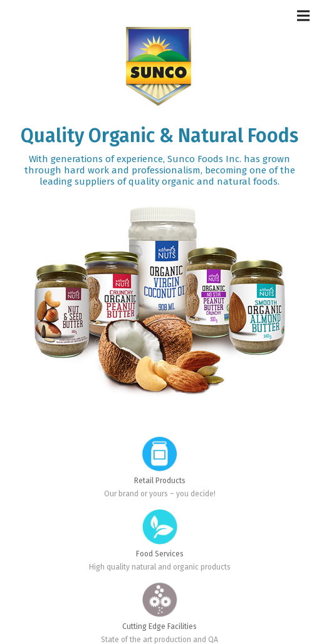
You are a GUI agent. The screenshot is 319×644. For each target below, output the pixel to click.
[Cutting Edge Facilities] (160, 588)
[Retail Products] (160, 442)
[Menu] (303, 16)
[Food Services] (160, 515)
